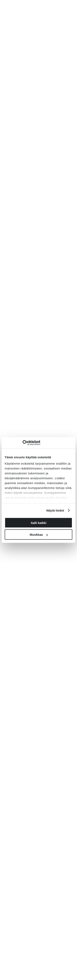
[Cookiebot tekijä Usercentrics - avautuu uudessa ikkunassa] (23, 443)
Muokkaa (39, 535)
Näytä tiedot (55, 510)
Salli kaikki (39, 523)
